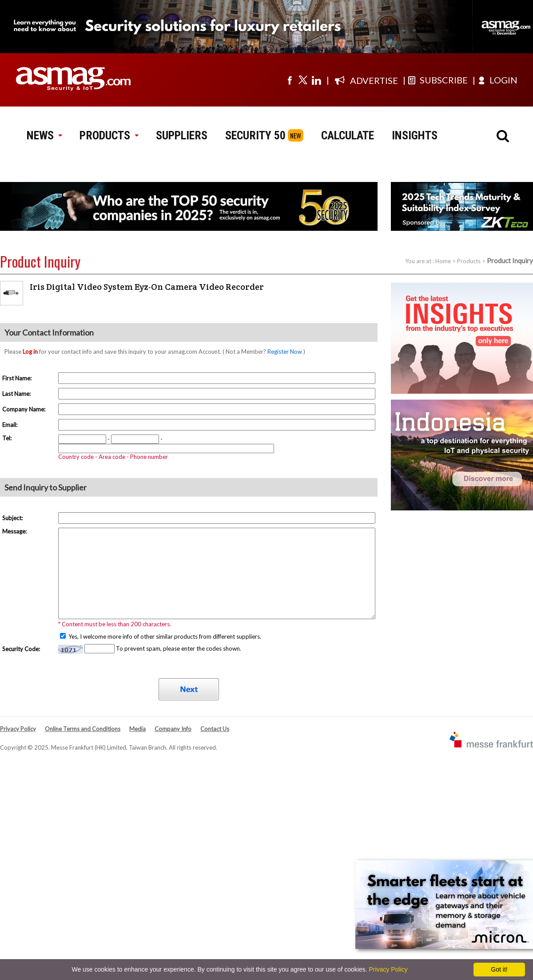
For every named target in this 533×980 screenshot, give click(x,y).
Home (443, 261)
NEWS (44, 135)
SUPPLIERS (182, 135)
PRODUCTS (109, 135)
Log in (30, 352)
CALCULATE (348, 135)
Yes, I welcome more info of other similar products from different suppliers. (164, 636)
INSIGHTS (415, 135)
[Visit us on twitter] (303, 80)
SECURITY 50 (255, 135)
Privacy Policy (18, 729)
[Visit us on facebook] (290, 80)
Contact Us (215, 729)
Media (137, 729)
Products (469, 261)
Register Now (285, 352)
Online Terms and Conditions (83, 729)
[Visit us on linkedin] (316, 80)
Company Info (173, 729)
